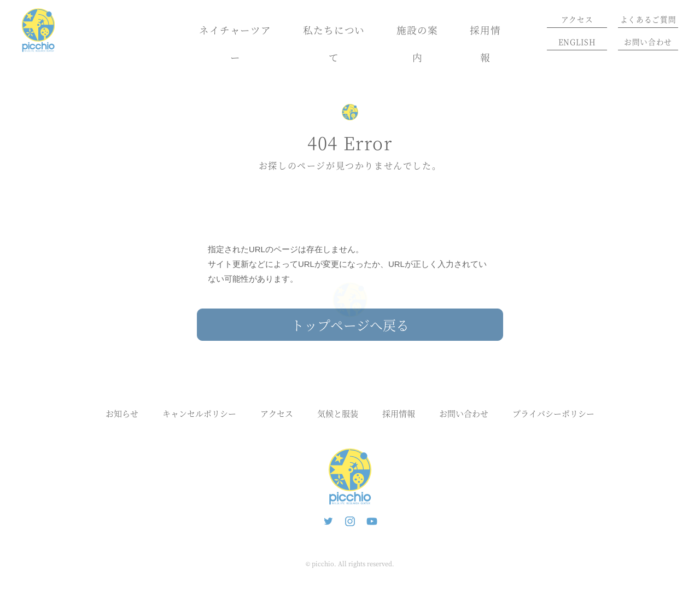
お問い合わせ (648, 42)
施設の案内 (417, 43)
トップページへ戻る (350, 325)
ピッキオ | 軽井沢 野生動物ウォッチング (38, 30)
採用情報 (485, 43)
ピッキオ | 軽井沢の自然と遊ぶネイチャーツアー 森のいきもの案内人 (350, 476)
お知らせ (122, 413)
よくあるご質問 (648, 19)
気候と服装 (338, 413)
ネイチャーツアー (235, 43)
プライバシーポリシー (553, 413)
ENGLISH (577, 42)
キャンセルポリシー (199, 413)
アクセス (577, 19)
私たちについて (334, 43)
